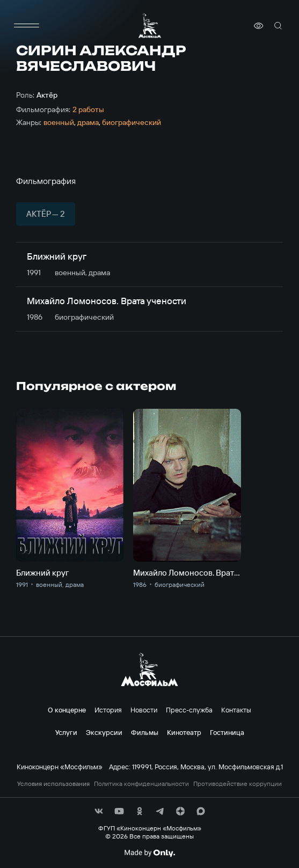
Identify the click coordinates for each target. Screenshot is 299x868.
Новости (144, 710)
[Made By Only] (149, 853)
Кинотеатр (184, 732)
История (108, 710)
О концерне (67, 710)
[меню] (27, 26)
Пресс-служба (189, 710)
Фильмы (145, 732)
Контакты (236, 710)
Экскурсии (104, 732)
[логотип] (150, 25)
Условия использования (53, 784)
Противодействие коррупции (238, 784)
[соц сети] (99, 811)
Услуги (66, 732)
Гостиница (227, 732)
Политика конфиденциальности (141, 784)
